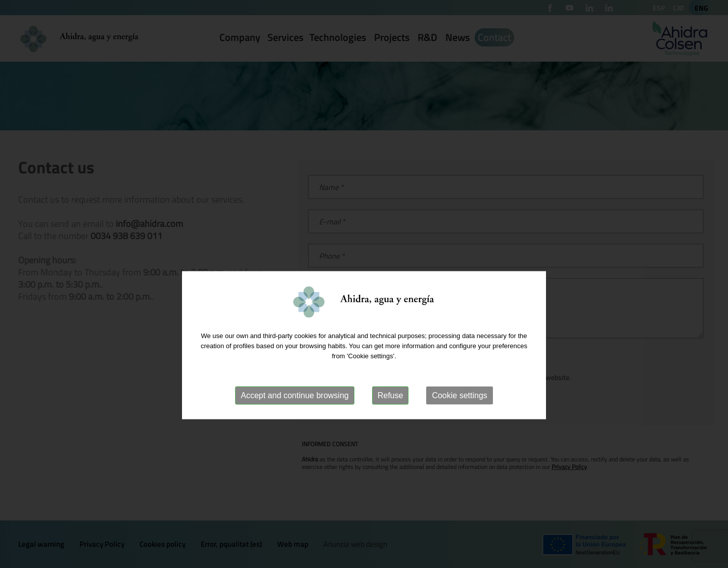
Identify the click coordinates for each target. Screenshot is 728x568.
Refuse (391, 419)
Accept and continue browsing (294, 419)
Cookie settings (459, 419)
